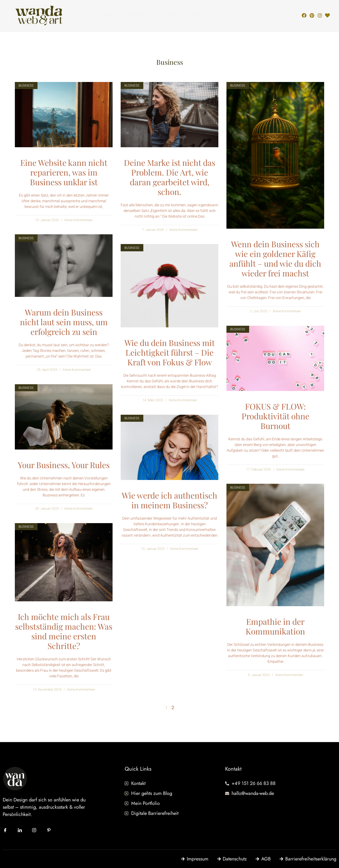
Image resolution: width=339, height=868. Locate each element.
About (200, 15)
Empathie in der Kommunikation (275, 626)
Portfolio (173, 15)
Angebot (140, 15)
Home (110, 15)
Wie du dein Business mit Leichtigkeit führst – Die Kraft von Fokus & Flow (170, 352)
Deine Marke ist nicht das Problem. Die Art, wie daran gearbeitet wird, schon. (170, 177)
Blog (223, 15)
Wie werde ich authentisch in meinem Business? (170, 500)
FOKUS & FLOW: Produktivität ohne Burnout (275, 416)
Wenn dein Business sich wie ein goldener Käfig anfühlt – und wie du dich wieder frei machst (275, 259)
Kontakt (248, 15)
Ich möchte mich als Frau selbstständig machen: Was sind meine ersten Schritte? (64, 631)
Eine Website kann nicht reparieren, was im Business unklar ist (64, 172)
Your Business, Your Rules (64, 465)
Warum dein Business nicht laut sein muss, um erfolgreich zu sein (64, 322)
